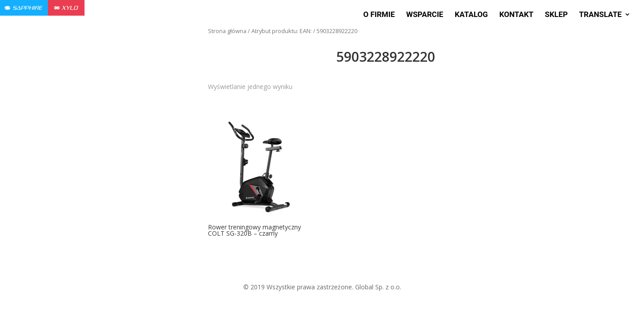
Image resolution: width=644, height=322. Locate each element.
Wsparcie (425, 15)
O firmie (379, 15)
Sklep (556, 15)
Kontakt (516, 15)
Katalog (471, 15)
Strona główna (227, 31)
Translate (600, 15)
